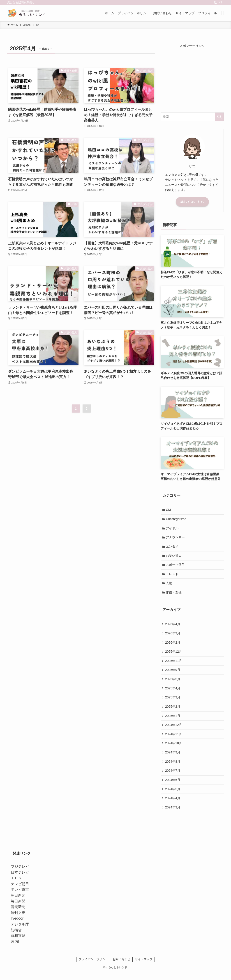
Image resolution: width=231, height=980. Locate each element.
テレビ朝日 (20, 891)
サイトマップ (144, 966)
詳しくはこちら (192, 202)
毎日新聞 (18, 908)
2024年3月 (173, 814)
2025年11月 (174, 664)
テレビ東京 (20, 896)
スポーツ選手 (176, 566)
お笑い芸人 (174, 557)
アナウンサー (176, 538)
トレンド (173, 576)
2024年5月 (173, 795)
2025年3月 (173, 701)
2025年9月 (173, 673)
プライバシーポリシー (93, 966)
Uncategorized (176, 519)
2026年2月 (173, 645)
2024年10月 (174, 748)
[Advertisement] (192, 76)
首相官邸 (18, 942)
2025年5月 (173, 683)
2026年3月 (173, 636)
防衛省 (16, 937)
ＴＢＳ (16, 885)
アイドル (173, 529)
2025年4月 (173, 692)
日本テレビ (20, 879)
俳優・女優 (174, 594)
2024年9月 (173, 758)
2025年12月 (174, 654)
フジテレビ (20, 873)
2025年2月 (173, 711)
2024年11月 (174, 739)
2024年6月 (173, 786)
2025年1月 (173, 720)
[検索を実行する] (219, 117)
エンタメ (173, 547)
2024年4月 (173, 805)
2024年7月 (173, 776)
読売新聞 (18, 914)
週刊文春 (18, 919)
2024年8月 (173, 767)
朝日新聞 (18, 902)
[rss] (215, 2)
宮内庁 (16, 948)
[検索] (221, 2)
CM (169, 510)
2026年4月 (173, 626)
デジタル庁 (20, 931)
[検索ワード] (192, 117)
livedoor (17, 925)
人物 (169, 585)
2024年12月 (174, 730)
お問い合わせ (121, 966)
